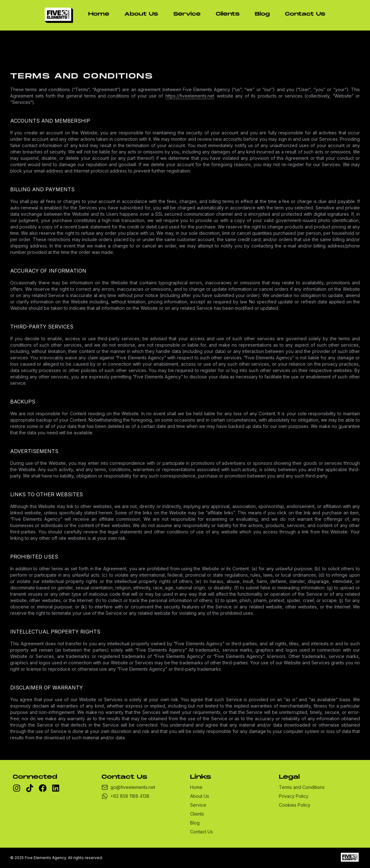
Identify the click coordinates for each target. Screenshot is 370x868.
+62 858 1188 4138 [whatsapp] (126, 796)
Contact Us (305, 14)
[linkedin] (56, 788)
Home (99, 14)
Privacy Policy (294, 796)
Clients (228, 14)
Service (187, 14)
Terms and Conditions (302, 787)
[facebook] (43, 788)
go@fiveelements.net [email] (128, 787)
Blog (262, 14)
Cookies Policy (295, 805)
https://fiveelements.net (192, 96)
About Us (141, 14)
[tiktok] (30, 788)
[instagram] (17, 788)
